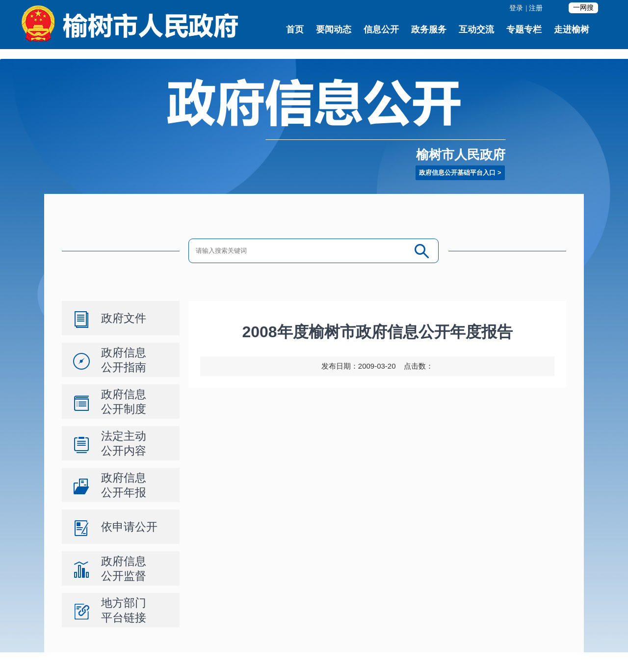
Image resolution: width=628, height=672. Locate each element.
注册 (536, 8)
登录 (516, 8)
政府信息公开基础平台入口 (457, 173)
